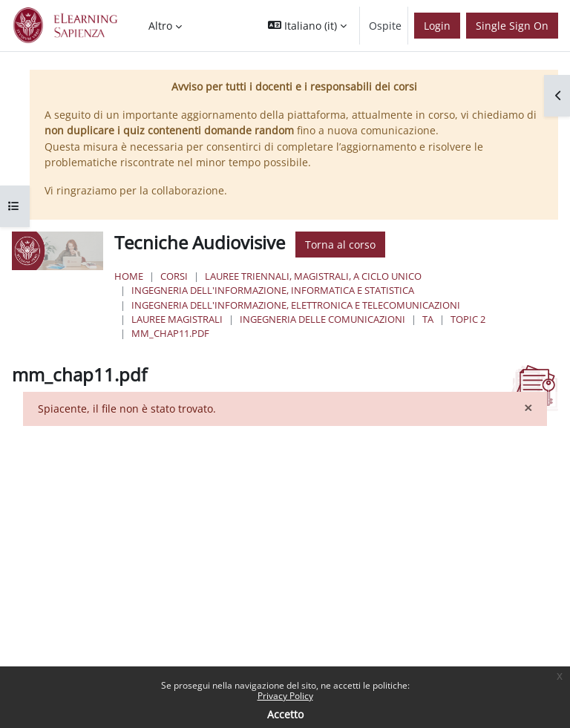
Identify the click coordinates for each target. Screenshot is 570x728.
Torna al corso (340, 245)
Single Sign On (512, 26)
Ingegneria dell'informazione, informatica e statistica (273, 290)
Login (437, 26)
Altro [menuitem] (160, 26)
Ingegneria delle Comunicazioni (322, 319)
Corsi (174, 276)
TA (428, 319)
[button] (307, 26)
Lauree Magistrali (177, 319)
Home (129, 276)
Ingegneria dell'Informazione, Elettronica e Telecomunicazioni (296, 305)
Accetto (285, 714)
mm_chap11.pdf (170, 333)
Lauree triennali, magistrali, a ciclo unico (313, 276)
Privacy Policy (285, 696)
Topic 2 (468, 319)
